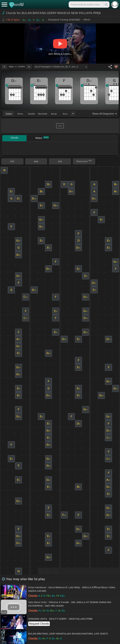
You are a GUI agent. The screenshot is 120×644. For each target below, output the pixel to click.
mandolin (43, 114)
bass (65, 114)
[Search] (106, 5)
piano (20, 114)
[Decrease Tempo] (4, 67)
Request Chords (39, 624)
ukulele (31, 114)
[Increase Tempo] (29, 67)
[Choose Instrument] (73, 114)
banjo (54, 114)
